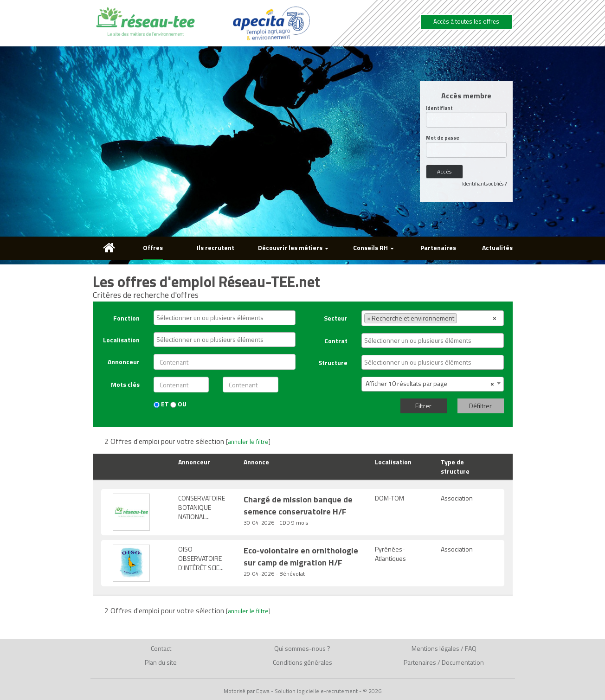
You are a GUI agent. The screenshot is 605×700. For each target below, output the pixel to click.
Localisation (121, 340)
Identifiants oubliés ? (484, 184)
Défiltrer (480, 406)
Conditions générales (302, 662)
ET (161, 404)
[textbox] (227, 318)
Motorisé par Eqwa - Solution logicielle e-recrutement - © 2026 (302, 691)
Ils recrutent (216, 247)
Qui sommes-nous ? (302, 648)
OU (178, 404)
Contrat (336, 341)
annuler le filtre (248, 442)
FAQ (471, 648)
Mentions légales (435, 648)
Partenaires (438, 247)
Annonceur (124, 362)
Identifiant (439, 108)
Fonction (126, 318)
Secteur (336, 318)
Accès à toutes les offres (466, 21)
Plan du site (161, 662)
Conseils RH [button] (373, 247)
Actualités (497, 247)
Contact (161, 648)
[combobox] (225, 318)
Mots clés (125, 384)
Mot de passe (443, 138)
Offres (153, 247)
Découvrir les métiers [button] (293, 247)
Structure (333, 363)
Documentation (463, 662)
